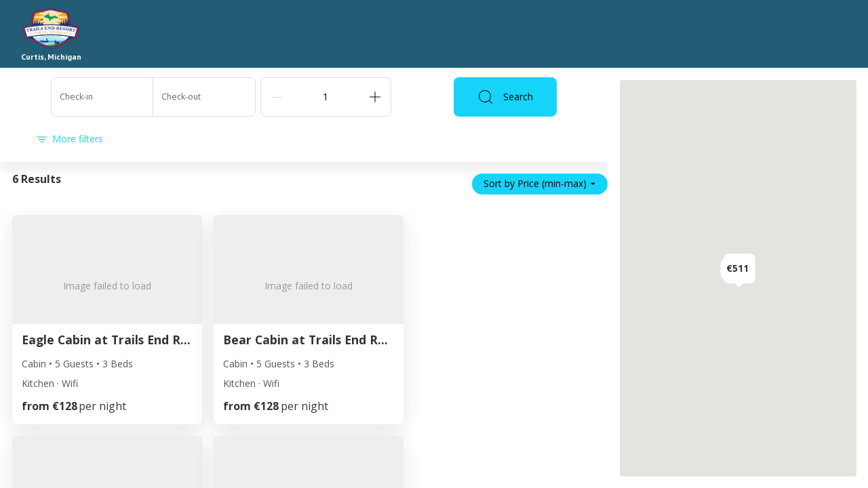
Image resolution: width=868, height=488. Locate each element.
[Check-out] (204, 97)
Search (505, 97)
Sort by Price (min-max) (540, 183)
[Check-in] (102, 97)
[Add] (375, 97)
